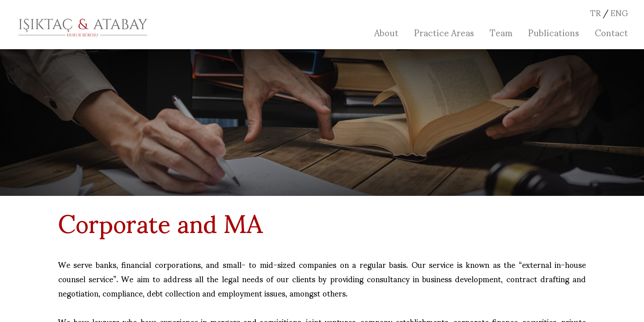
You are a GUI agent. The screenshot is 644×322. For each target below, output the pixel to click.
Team (501, 32)
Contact (611, 32)
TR (595, 12)
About (386, 32)
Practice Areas (444, 32)
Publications (554, 32)
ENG (619, 12)
